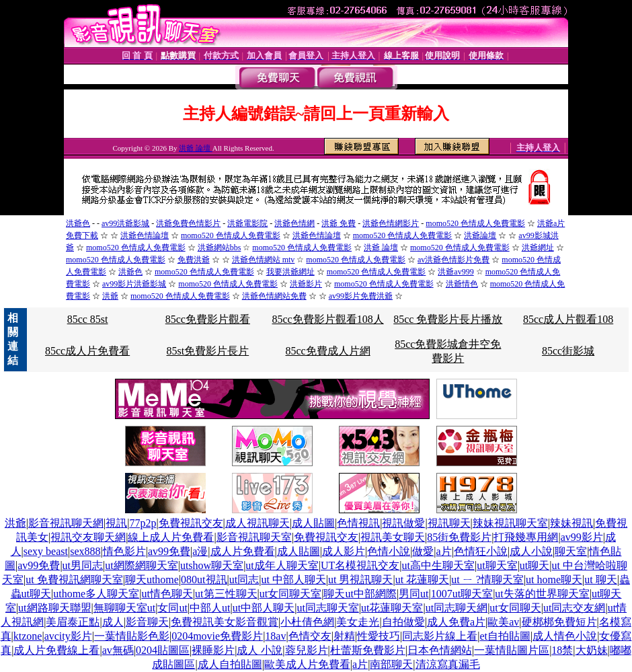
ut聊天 (535, 565)
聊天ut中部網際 (360, 594)
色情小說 (389, 551)
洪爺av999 (456, 272)
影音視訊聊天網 (66, 523)
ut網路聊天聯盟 (54, 608)
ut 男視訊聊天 (360, 580)
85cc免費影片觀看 (208, 319)
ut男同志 (83, 565)
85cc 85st (88, 319)
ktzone (28, 636)
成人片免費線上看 (56, 650)
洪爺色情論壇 (145, 235)
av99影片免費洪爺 (361, 296)
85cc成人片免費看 (87, 351)
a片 (444, 551)
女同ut (172, 608)
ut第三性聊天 (226, 594)
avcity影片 (68, 636)
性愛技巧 (379, 636)
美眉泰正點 (73, 622)
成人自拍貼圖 (230, 664)
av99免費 (169, 551)
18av (275, 636)
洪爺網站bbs (220, 248)
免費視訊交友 (191, 523)
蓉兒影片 (307, 650)
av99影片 (582, 537)
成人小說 (531, 551)
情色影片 (124, 551)
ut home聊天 (554, 580)
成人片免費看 (243, 551)
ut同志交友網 (574, 608)
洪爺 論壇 (196, 148)
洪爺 (110, 296)
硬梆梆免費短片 (559, 622)
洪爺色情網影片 (391, 223)
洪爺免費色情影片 (188, 223)
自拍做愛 (403, 622)
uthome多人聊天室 (96, 594)
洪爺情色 (462, 284)
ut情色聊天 (167, 594)
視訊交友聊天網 (88, 537)
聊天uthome (152, 580)
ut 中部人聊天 (293, 580)
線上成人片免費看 (171, 537)
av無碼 (118, 650)
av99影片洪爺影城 (134, 284)
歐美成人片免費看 (307, 664)
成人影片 (344, 551)
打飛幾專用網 (526, 537)
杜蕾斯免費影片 (368, 650)
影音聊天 (147, 622)
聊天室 (571, 551)
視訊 (116, 523)
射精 (344, 636)
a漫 (200, 551)
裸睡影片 (213, 650)
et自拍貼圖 (505, 636)
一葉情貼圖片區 (512, 650)
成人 (113, 622)
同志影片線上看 (440, 636)
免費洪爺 (194, 260)
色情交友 (310, 636)
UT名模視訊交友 (360, 565)
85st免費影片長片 (208, 351)
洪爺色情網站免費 (274, 296)
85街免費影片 (459, 537)
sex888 (85, 551)
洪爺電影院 (247, 223)
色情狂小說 (481, 551)
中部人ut (210, 608)
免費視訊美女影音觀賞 (225, 622)
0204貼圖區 (163, 650)
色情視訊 (358, 523)
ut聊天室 (497, 565)
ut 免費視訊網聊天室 (74, 580)
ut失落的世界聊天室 (542, 594)
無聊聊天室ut (124, 608)
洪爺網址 (538, 248)
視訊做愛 (403, 523)
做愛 (423, 551)
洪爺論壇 (480, 235)
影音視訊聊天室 (254, 537)
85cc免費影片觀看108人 (327, 319)
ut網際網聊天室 (141, 565)
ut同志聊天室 (327, 608)
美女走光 (358, 622)
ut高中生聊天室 (438, 565)
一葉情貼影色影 (132, 636)
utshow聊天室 (212, 565)
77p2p (143, 523)
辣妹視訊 (571, 523)
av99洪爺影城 (125, 223)
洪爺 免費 (339, 223)
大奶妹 (592, 650)
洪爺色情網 (294, 223)
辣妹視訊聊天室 (510, 523)
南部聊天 (391, 664)
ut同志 (244, 580)
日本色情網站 (440, 650)
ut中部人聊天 (264, 608)
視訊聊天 (449, 523)
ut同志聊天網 (457, 608)
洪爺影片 (306, 284)
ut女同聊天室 (290, 594)
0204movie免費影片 (217, 636)
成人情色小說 (565, 636)
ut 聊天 (600, 580)
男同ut (413, 594)
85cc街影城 (568, 351)
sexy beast (46, 551)
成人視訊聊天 (258, 523)
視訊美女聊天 (393, 537)
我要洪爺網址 (290, 272)
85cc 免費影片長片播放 (448, 319)
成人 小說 (260, 650)
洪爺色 (78, 223)
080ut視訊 (204, 580)
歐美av (503, 622)
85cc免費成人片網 (327, 351)
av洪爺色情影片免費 (453, 260)
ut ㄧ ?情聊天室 (487, 580)
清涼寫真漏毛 (448, 664)
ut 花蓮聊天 (422, 580)
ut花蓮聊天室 (392, 608)
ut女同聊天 (515, 608)
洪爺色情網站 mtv (264, 260)
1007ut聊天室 (462, 594)
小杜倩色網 (307, 622)
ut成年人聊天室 (282, 565)
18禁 (562, 650)
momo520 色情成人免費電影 (475, 223)
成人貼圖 (313, 523)
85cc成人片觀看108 (568, 319)
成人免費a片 (456, 622)
